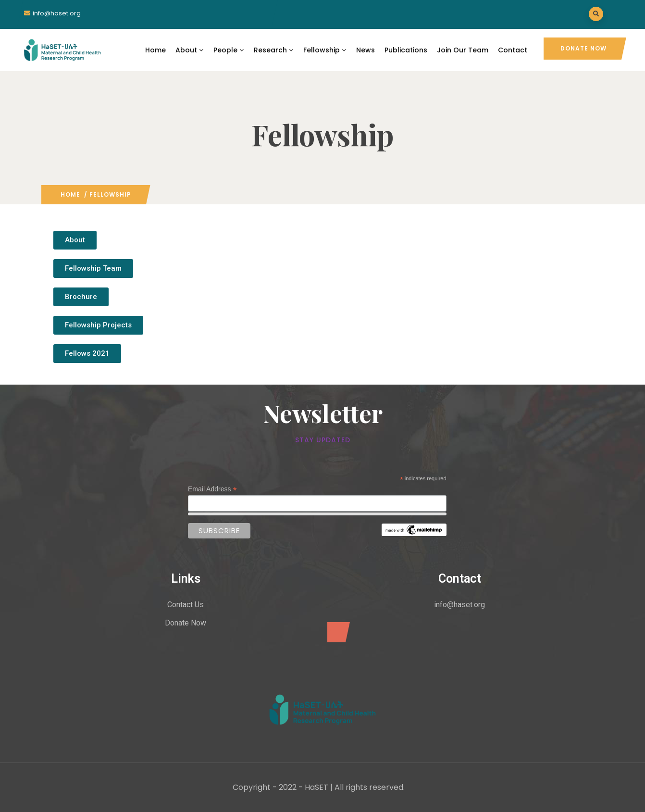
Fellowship (325, 50)
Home (155, 50)
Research (274, 50)
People (229, 50)
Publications (406, 50)
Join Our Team (463, 50)
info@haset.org (57, 13)
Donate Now (583, 48)
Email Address (212, 489)
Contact (513, 50)
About (190, 50)
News (366, 50)
